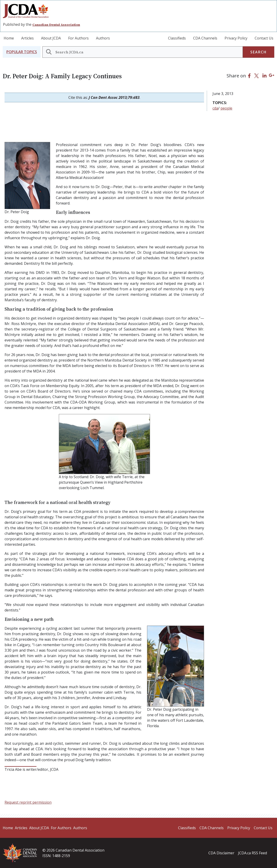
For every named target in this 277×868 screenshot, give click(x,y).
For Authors (78, 38)
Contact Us (264, 38)
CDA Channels (205, 38)
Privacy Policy (236, 38)
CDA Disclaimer (221, 853)
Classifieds (177, 38)
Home (9, 38)
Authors (103, 38)
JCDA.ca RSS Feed (252, 853)
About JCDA (51, 38)
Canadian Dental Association (56, 25)
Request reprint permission (28, 802)
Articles (27, 38)
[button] (22, 52)
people (226, 108)
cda (215, 108)
